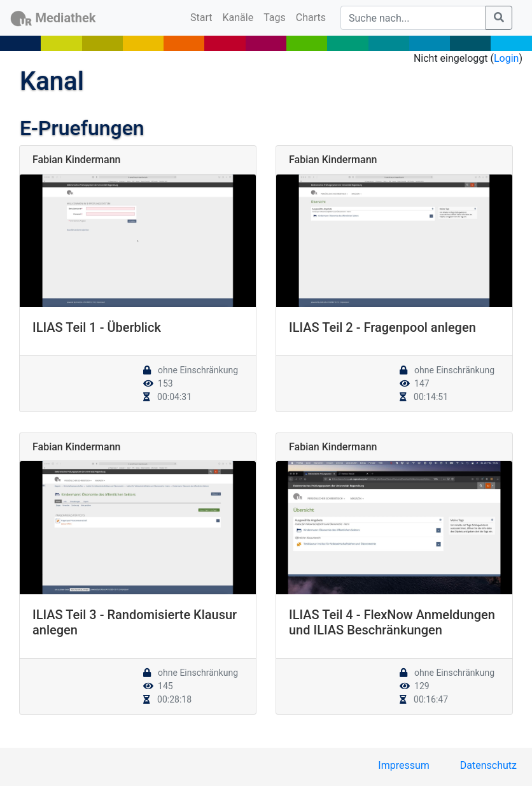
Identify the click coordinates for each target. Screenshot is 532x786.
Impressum (404, 765)
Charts (311, 18)
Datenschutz (488, 765)
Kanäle (238, 18)
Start (204, 17)
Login (506, 58)
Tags (275, 18)
